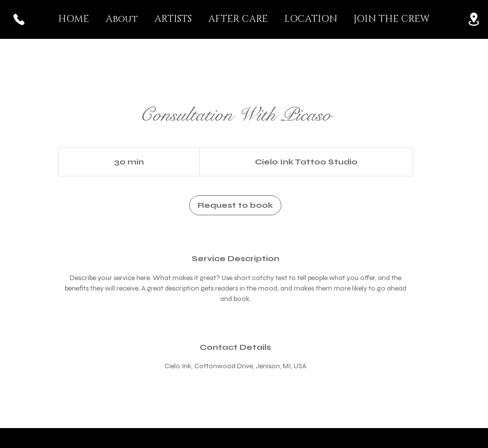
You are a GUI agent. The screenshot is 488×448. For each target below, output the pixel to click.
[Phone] (19, 19)
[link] (235, 205)
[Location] (474, 19)
